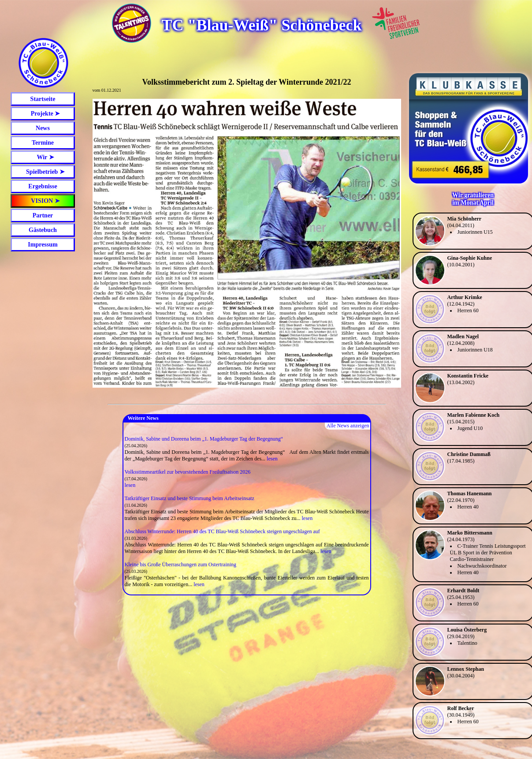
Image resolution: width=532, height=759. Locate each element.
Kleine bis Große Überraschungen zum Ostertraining (181, 565)
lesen (272, 459)
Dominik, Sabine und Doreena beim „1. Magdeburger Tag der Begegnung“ (204, 439)
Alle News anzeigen (348, 426)
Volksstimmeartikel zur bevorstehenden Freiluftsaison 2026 (188, 472)
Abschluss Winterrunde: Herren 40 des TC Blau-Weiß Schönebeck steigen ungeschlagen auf (222, 531)
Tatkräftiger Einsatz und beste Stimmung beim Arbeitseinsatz (190, 498)
